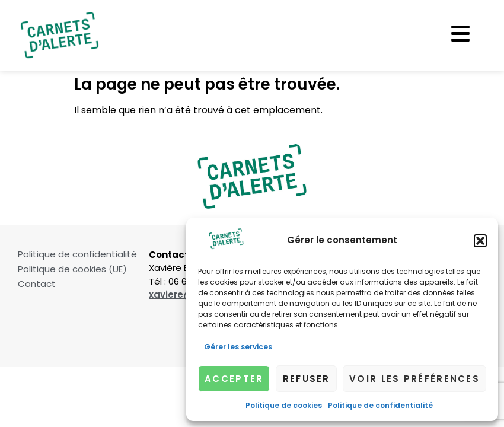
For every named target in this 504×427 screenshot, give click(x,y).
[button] (480, 241)
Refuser (307, 379)
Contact (37, 284)
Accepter (234, 379)
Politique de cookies (284, 405)
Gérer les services (238, 347)
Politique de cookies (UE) (72, 269)
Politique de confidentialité (380, 405)
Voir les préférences (414, 379)
